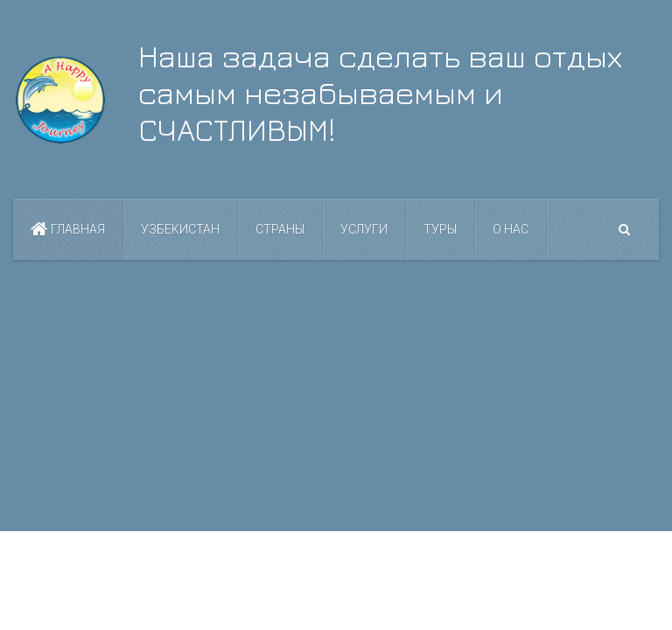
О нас (511, 229)
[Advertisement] (336, 395)
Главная (68, 229)
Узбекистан (180, 229)
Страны (280, 229)
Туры (440, 229)
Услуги (364, 229)
